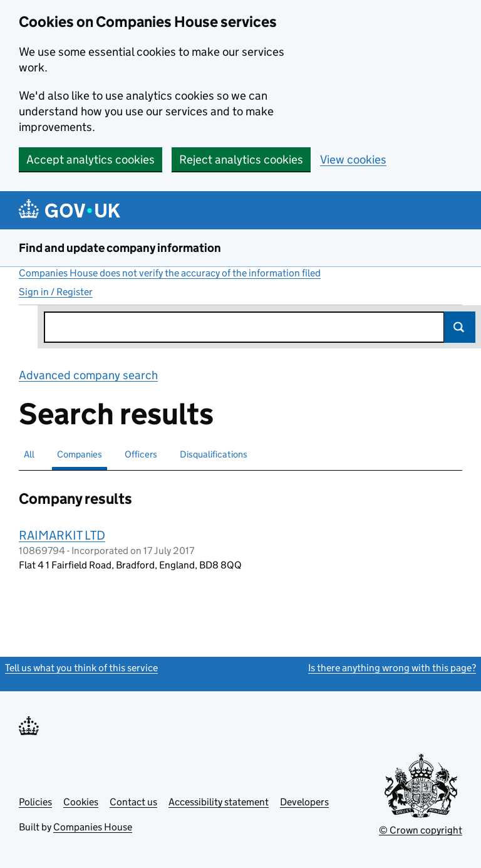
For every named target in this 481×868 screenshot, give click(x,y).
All (29, 454)
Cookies (81, 802)
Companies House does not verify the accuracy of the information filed (170, 273)
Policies (35, 802)
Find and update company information (120, 248)
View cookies (353, 159)
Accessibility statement (219, 802)
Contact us (133, 802)
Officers (141, 454)
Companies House (93, 827)
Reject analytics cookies (241, 159)
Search (460, 327)
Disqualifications (214, 454)
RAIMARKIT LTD (62, 535)
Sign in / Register (56, 292)
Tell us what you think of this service (81, 668)
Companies (80, 454)
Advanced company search (88, 375)
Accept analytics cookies (91, 159)
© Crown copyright (421, 830)
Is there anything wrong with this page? (392, 668)
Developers (304, 802)
